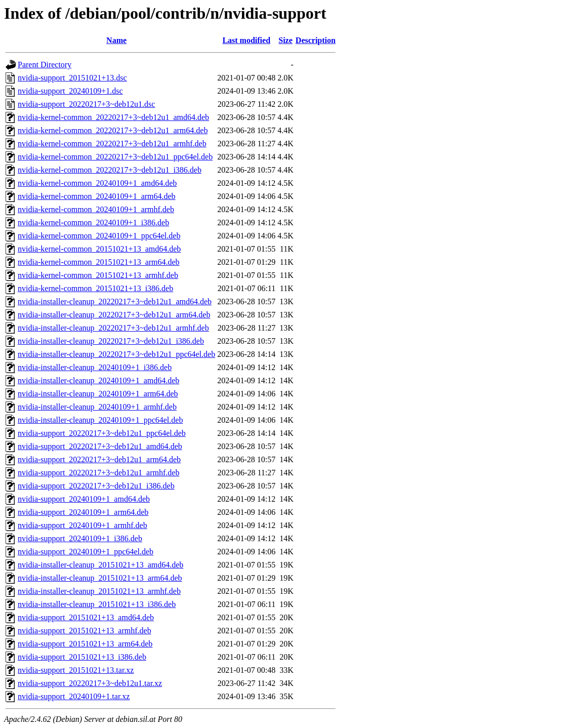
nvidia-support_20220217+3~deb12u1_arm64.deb (99, 459)
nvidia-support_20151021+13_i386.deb (82, 657)
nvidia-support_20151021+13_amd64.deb (86, 617)
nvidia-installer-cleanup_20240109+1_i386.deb (95, 367)
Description (316, 40)
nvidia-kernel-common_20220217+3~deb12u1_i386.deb (110, 170)
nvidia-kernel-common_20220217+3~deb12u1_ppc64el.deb (115, 157)
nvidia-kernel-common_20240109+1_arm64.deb (97, 196)
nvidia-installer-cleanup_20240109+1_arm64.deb (98, 394)
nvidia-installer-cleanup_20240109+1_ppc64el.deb (100, 420)
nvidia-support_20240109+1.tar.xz (74, 696)
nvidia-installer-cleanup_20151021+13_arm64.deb (100, 578)
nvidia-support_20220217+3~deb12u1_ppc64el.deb (102, 433)
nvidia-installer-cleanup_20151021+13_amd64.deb (100, 565)
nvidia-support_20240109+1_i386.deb (80, 538)
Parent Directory (45, 65)
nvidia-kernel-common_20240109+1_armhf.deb (96, 209)
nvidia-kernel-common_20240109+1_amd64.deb (97, 183)
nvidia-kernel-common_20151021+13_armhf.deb (98, 275)
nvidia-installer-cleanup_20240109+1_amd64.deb (98, 380)
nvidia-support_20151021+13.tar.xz (76, 670)
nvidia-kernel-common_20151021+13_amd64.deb (99, 249)
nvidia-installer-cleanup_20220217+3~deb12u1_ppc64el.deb (116, 354)
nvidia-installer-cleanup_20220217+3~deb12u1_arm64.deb (114, 315)
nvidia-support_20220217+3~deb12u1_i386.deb (96, 486)
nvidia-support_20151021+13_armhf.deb (85, 631)
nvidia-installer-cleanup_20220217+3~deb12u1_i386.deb (111, 341)
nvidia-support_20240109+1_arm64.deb (83, 512)
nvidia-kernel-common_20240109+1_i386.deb (93, 223)
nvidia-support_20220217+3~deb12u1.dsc (86, 104)
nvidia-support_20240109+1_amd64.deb (84, 499)
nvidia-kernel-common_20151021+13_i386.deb (95, 288)
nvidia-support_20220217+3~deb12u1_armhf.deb (98, 473)
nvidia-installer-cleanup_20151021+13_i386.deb (97, 604)
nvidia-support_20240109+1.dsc (70, 91)
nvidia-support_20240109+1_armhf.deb (83, 525)
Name (116, 40)
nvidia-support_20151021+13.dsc (72, 78)
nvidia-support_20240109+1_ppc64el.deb (86, 552)
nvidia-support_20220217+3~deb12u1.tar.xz (90, 683)
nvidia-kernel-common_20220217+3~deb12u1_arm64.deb (113, 130)
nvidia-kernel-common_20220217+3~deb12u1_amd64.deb (113, 117)
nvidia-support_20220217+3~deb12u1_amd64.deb (100, 446)
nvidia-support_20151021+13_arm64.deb (85, 644)
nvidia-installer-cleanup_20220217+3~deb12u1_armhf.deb (113, 328)
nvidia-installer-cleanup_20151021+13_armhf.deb (99, 591)
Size (285, 40)
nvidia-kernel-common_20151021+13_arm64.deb (99, 262)
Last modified (246, 40)
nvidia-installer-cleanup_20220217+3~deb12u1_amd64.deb (115, 301)
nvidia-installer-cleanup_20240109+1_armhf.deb (97, 407)
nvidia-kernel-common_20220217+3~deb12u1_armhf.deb (112, 144)
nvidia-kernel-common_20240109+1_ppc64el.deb (99, 236)
